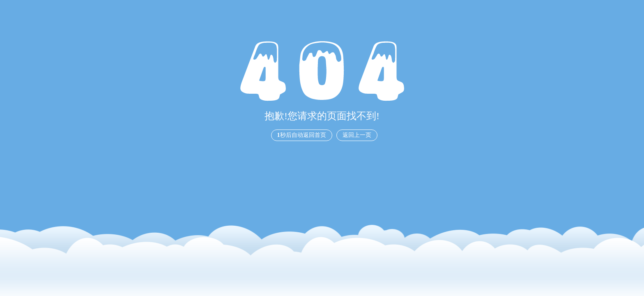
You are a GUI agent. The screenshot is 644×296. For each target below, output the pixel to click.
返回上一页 (357, 135)
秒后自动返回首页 (302, 135)
